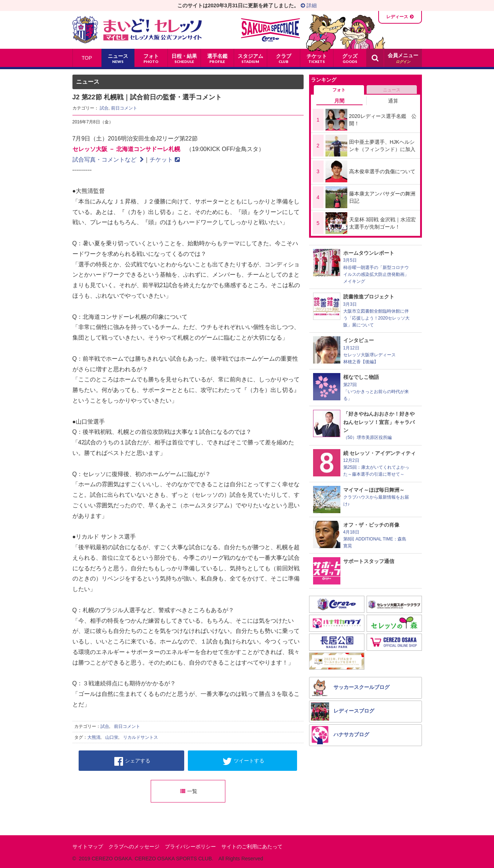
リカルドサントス (141, 737)
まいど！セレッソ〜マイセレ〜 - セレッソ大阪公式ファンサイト (137, 30)
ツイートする (243, 761)
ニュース (392, 90)
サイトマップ (88, 847)
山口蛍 (112, 737)
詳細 (309, 5)
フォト (339, 90)
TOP (87, 58)
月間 (339, 101)
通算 (393, 101)
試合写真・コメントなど (108, 160)
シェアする (132, 761)
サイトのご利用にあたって (252, 847)
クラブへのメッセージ (134, 847)
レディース (397, 17)
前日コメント (124, 108)
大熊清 (94, 737)
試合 (104, 108)
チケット (165, 160)
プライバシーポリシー (190, 847)
